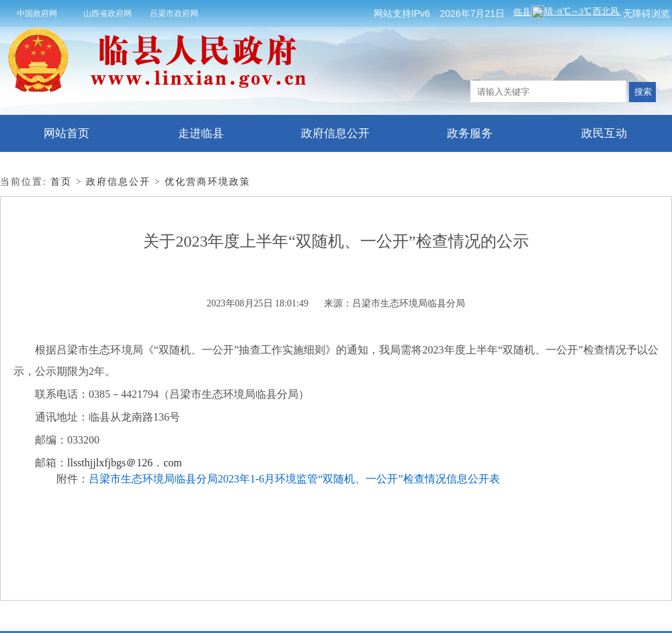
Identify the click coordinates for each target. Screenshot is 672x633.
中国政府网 (37, 13)
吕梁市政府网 (174, 13)
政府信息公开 (335, 133)
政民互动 (604, 133)
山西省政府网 (108, 13)
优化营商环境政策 (208, 182)
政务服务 (470, 133)
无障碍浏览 (646, 13)
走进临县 (201, 133)
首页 (61, 182)
